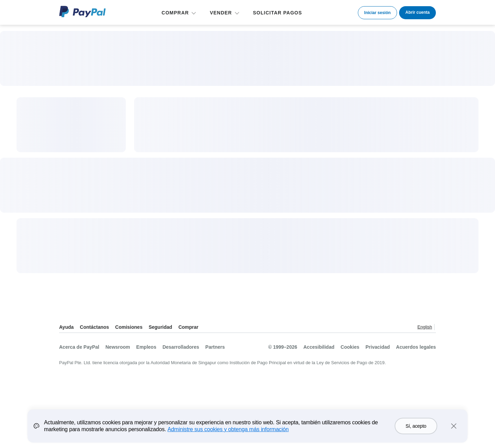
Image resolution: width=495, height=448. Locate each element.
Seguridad (160, 327)
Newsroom (118, 347)
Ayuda (66, 327)
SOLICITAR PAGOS (278, 13)
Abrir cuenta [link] (417, 12)
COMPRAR (175, 13)
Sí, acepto (416, 429)
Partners (215, 347)
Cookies (350, 347)
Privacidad (378, 347)
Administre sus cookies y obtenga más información (228, 433)
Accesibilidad (319, 347)
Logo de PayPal (82, 12)
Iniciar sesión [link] (378, 13)
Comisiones (129, 327)
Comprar (188, 327)
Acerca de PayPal (79, 347)
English (425, 327)
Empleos (146, 347)
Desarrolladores (181, 347)
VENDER (221, 13)
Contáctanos (94, 327)
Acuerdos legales (416, 347)
